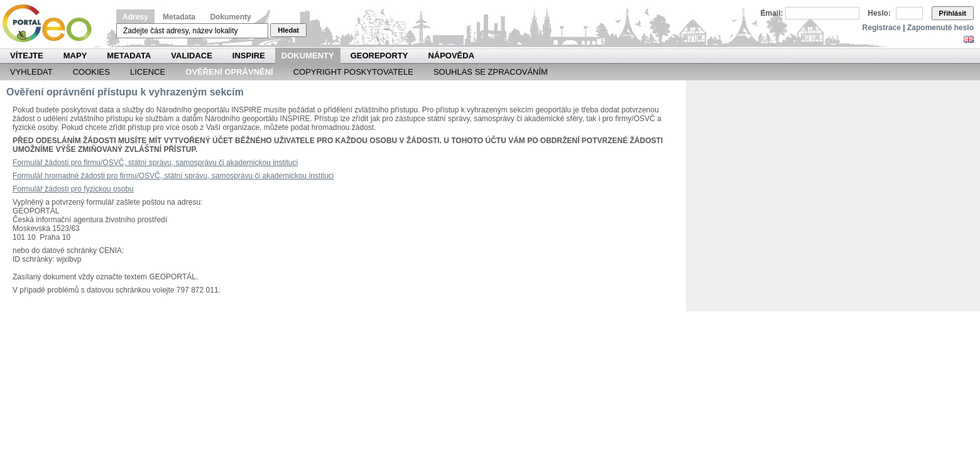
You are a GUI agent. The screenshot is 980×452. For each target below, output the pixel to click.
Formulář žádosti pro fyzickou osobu (73, 189)
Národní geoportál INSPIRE (52, 24)
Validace (191, 56)
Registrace (882, 28)
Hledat (288, 30)
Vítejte (27, 56)
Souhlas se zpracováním (491, 72)
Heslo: (879, 13)
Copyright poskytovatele (353, 72)
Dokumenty (230, 17)
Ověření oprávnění (229, 72)
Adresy (135, 17)
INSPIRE (249, 56)
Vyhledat (31, 72)
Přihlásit (953, 13)
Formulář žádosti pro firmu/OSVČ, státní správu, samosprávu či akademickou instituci (155, 163)
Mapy (75, 56)
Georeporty (379, 56)
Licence (148, 72)
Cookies (91, 72)
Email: (772, 13)
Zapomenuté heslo (940, 28)
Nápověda (451, 56)
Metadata (179, 17)
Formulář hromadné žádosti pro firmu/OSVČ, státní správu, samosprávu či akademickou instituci (173, 176)
